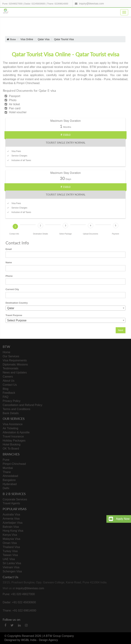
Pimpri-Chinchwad (14, 464)
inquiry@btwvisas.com (91, 4)
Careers (8, 377)
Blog (6, 389)
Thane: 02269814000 (57, 4)
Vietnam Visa (11, 567)
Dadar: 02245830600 (35, 4)
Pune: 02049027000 (12, 4)
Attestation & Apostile (16, 432)
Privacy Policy (12, 401)
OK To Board (11, 449)
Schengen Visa (12, 571)
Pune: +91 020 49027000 (19, 594)
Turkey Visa (10, 551)
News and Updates (15, 372)
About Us (9, 381)
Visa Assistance (13, 424)
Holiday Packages (14, 441)
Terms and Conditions (16, 409)
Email (9, 249)
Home (7, 352)
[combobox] (65, 308)
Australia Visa (11, 515)
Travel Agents (11, 503)
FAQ (6, 397)
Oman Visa (10, 543)
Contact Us (10, 385)
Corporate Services (15, 499)
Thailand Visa (11, 547)
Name (9, 262)
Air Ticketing (10, 428)
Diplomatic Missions (15, 364)
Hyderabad (10, 484)
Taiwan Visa (10, 555)
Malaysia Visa (11, 539)
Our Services (11, 356)
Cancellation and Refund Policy (22, 405)
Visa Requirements (15, 360)
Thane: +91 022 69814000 (19, 610)
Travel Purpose (14, 315)
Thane (7, 472)
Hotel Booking (12, 444)
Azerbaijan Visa (13, 523)
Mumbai (8, 468)
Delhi (6, 488)
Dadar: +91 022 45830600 (19, 602)
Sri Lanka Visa (12, 563)
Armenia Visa (11, 519)
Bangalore (9, 480)
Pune (6, 460)
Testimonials (11, 368)
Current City (12, 289)
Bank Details (11, 413)
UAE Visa (9, 559)
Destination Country (17, 303)
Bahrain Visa (11, 527)
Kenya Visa (10, 535)
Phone (9, 276)
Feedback (9, 393)
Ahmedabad (10, 476)
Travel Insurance (13, 436)
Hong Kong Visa (13, 531)
